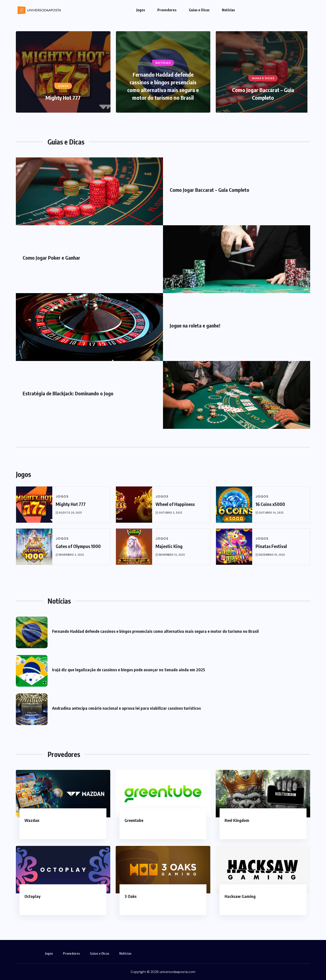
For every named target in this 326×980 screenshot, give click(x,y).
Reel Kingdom (237, 820)
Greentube (134, 820)
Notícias (228, 10)
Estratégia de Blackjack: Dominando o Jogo (68, 393)
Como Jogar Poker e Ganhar (51, 258)
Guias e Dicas (199, 10)
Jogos (141, 10)
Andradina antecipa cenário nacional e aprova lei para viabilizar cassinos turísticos (126, 708)
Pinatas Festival (271, 546)
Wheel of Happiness (175, 504)
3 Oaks (131, 896)
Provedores (167, 10)
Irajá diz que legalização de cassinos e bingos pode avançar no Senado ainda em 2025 (129, 670)
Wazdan (32, 820)
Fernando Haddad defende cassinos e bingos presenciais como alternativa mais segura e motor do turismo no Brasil (155, 631)
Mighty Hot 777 (63, 97)
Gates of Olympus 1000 (78, 546)
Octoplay (32, 896)
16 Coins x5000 (270, 504)
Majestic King (169, 546)
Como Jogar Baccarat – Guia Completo (210, 190)
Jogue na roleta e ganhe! (195, 325)
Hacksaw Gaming (240, 896)
